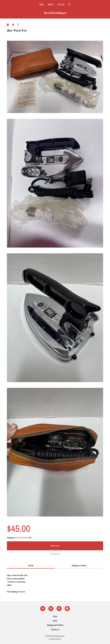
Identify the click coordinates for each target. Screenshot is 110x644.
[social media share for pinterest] (18, 25)
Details (31, 566)
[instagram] (43, 609)
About (51, 4)
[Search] (70, 5)
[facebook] (67, 609)
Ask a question (55, 554)
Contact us (55, 629)
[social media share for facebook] (8, 25)
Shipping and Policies (55, 625)
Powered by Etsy (55, 639)
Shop (41, 4)
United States (22, 538)
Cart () (61, 4)
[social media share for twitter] (13, 25)
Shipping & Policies (79, 566)
